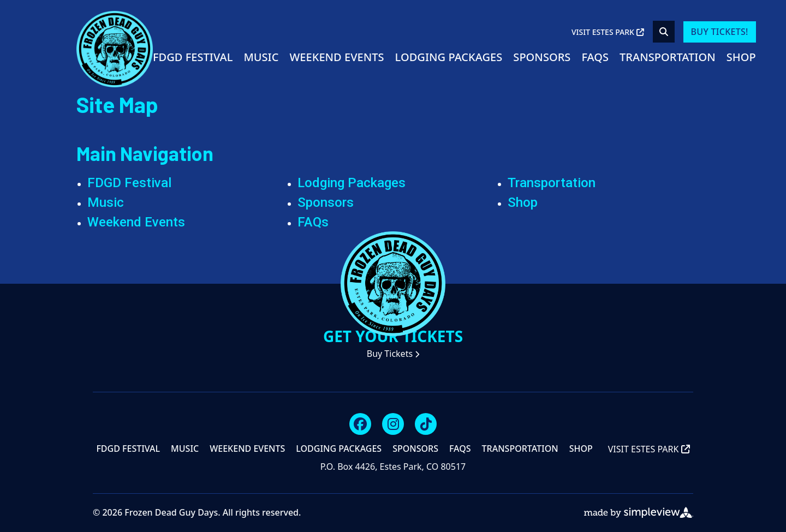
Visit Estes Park (608, 32)
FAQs (595, 57)
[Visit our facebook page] (360, 424)
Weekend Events (337, 57)
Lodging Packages (449, 57)
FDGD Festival (193, 57)
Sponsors (542, 57)
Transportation (668, 57)
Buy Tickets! (720, 32)
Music (261, 57)
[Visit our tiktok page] (426, 424)
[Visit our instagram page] (393, 424)
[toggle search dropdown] (664, 32)
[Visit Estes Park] (115, 48)
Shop (741, 57)
